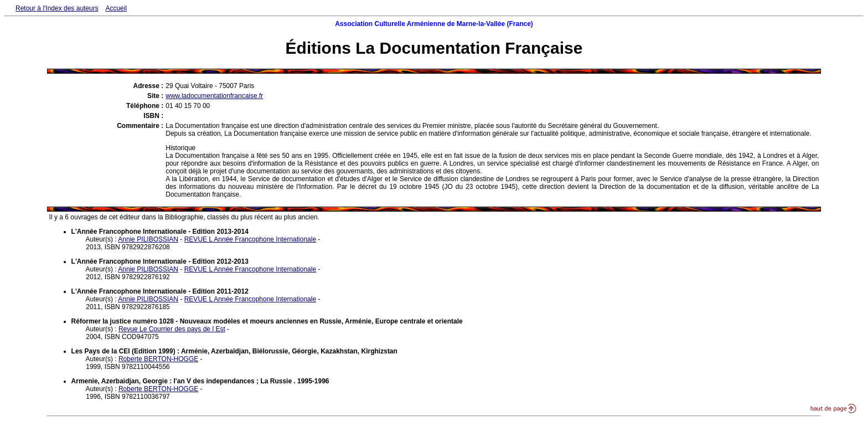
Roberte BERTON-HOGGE (158, 359)
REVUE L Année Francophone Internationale (250, 239)
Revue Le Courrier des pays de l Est (172, 329)
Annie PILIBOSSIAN (148, 239)
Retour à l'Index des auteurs (57, 8)
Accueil (116, 8)
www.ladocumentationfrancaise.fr (214, 96)
